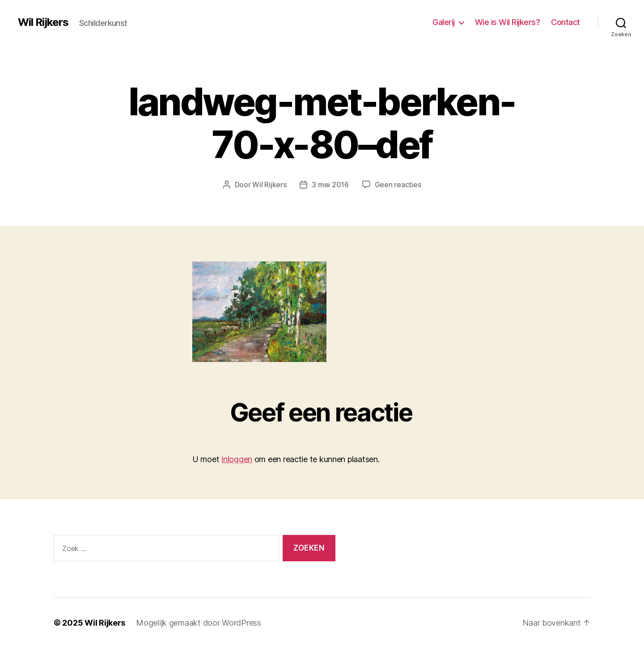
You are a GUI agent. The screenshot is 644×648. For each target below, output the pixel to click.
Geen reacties (398, 185)
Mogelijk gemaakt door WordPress (199, 623)
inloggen (237, 459)
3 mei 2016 (330, 185)
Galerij (444, 22)
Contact (566, 22)
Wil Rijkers (43, 22)
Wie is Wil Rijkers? (508, 22)
